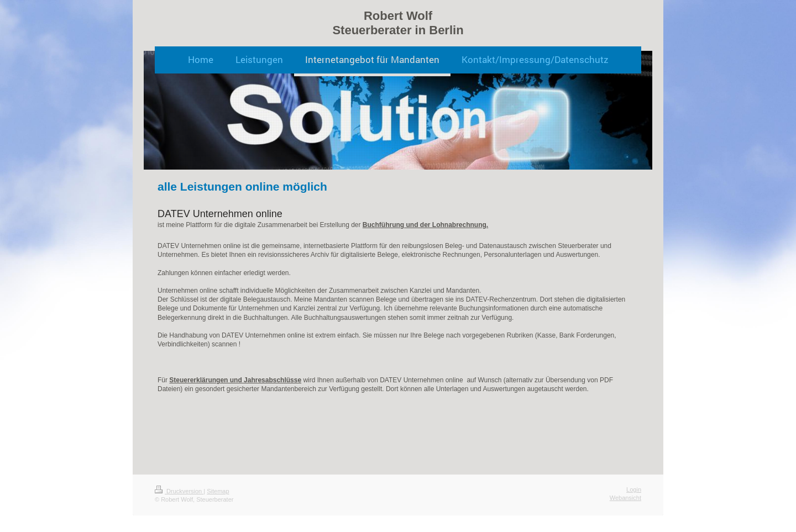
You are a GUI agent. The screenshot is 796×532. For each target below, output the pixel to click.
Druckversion (179, 491)
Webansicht (625, 498)
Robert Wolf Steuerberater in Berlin (398, 23)
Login (634, 489)
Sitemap (218, 491)
